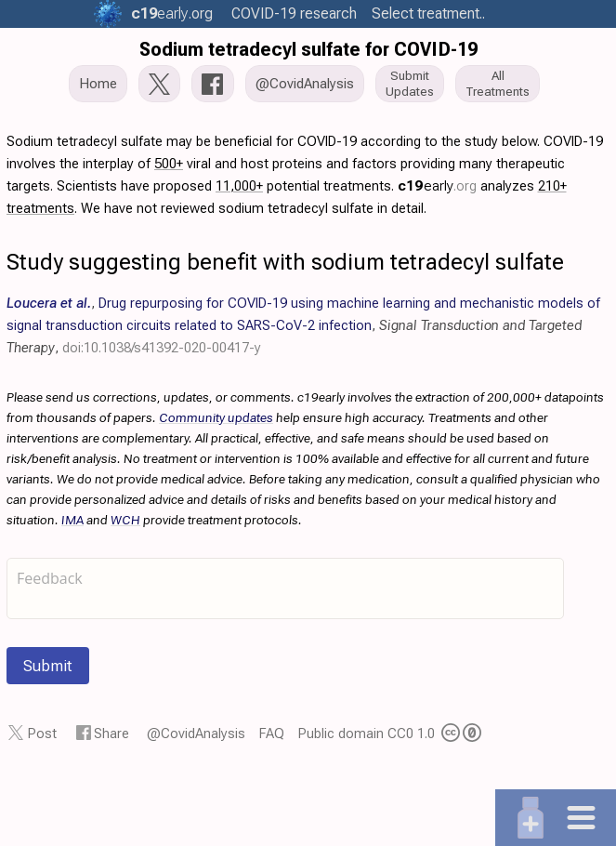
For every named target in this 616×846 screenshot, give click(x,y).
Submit (48, 666)
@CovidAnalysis (196, 734)
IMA (72, 520)
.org (172, 13)
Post (42, 734)
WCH (125, 520)
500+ (169, 164)
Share (111, 734)
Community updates (216, 417)
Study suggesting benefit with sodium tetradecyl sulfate (285, 262)
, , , (303, 325)
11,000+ (239, 186)
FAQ (272, 734)
